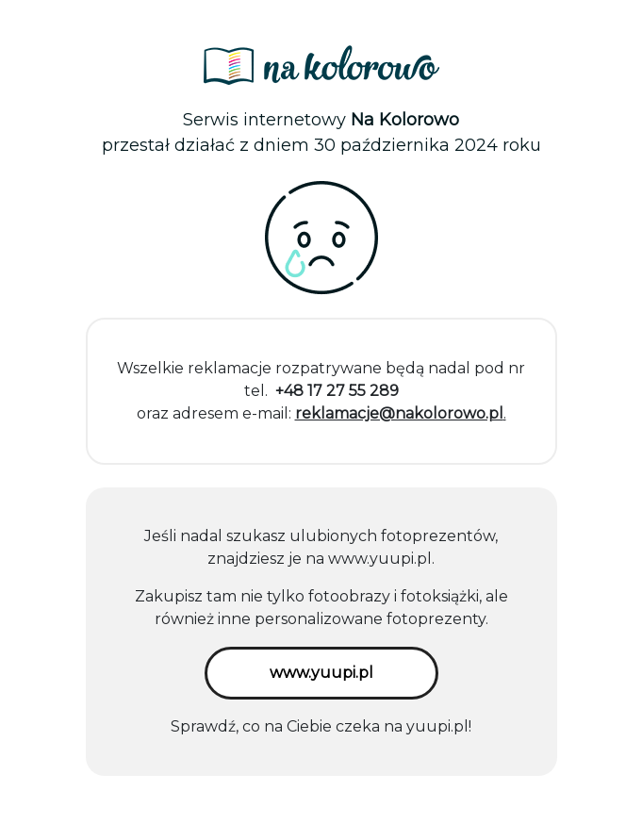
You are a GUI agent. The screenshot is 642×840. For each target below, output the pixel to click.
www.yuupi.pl (380, 559)
